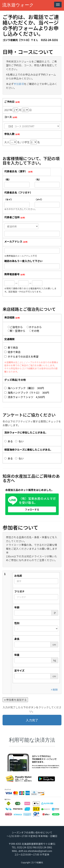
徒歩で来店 (12, 352)
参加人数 (9, 134)
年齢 (17, 607)
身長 (17, 639)
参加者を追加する (15, 700)
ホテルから (34, 327)
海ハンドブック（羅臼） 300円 (24, 388)
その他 (34, 331)
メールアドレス (13, 241)
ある (9, 441)
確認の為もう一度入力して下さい (23, 261)
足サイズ (19, 670)
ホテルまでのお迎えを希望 (21, 356)
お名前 (18, 576)
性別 (17, 623)
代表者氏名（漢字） (16, 171)
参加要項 (19, 84)
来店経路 (9, 317)
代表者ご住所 (12, 217)
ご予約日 (9, 102)
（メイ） (39, 199)
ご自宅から (15, 327)
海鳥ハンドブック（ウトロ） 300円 (27, 393)
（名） (38, 179)
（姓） (8, 179)
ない (19, 441)
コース (8, 117)
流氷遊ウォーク (18, 5)
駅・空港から (16, 331)
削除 (54, 690)
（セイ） (9, 199)
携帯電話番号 (12, 274)
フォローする (32, 509)
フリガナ (19, 591)
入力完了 (32, 720)
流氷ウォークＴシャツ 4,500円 (24, 397)
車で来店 (11, 347)
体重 (17, 655)
